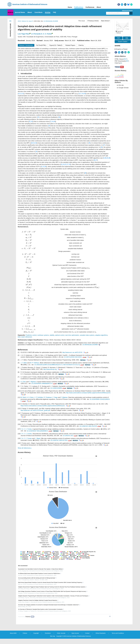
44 (54, 121)
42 (32, 121)
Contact (87, 633)
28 (32, 143)
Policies (25, 633)
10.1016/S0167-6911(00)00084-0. (40, 431)
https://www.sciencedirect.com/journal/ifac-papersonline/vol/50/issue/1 (43, 406)
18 (59, 117)
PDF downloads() (122, 61)
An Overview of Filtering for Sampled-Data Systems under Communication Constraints (41, 609)
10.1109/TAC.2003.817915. (61, 440)
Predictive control (31, 335)
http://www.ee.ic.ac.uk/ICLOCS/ (72, 352)
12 (21, 94)
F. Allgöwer (32, 382)
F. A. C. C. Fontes (26, 429)
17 (81, 94)
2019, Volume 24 (23, 21)
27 (104, 145)
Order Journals (61, 633)
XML (127, 38)
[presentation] (29, 232)
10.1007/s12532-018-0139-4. (75, 357)
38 (105, 158)
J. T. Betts (24, 363)
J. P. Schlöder (39, 397)
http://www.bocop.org (50, 369)
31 (23, 94)
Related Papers (70, 45)
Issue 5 (31, 21)
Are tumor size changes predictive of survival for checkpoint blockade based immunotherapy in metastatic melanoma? (49, 605)
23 (38, 117)
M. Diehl (23, 397)
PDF (119, 38)
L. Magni (38, 438)
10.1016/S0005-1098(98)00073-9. (44, 383)
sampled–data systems (87, 335)
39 (89, 143)
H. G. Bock (30, 397)
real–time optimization (72, 335)
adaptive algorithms (101, 335)
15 (62, 164)
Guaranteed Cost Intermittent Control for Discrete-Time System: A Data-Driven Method (41, 569)
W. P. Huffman (35, 363)
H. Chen (23, 382)
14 (52, 121)
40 (107, 158)
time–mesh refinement (25, 337)
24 (49, 126)
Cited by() (118, 63)
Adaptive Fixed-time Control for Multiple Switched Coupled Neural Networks (38, 600)
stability (52, 335)
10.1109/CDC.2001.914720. (90, 426)
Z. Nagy (55, 397)
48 (109, 158)
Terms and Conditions (118, 633)
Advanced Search (127, 11)
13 (43, 167)
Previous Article (93, 21)
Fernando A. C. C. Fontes (43, 34)
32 (70, 164)
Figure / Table (56, 45)
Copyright (36, 633)
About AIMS (13, 633)
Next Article (106, 21)
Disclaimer (48, 633)
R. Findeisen (48, 397)
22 (66, 164)
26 (102, 147)
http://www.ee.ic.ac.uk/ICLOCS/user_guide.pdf (35, 410)
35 (85, 94)
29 (45, 167)
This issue (82, 21)
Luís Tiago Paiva (24, 34)
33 (34, 143)
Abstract (26, 45)
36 (95, 160)
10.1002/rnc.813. (70, 436)
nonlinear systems (43, 335)
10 (19, 94)
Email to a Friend (122, 49)
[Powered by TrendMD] (26, 617)
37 (97, 160)
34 (83, 94)
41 (30, 121)
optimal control (60, 335)
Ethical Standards (101, 633)
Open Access (75, 633)
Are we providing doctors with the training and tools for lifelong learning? (37, 578)
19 (64, 164)
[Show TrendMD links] (110, 616)
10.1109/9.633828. (58, 388)
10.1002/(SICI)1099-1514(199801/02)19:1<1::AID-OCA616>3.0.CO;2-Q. (59, 365)
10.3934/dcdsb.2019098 (51, 21)
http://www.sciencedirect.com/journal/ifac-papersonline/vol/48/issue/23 (88, 393)
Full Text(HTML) (41, 45)
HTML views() (121, 59)
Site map (53, 636)
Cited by (81, 45)
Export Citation (123, 42)
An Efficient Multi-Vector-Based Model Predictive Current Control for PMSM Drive (40, 573)
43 (36, 143)
